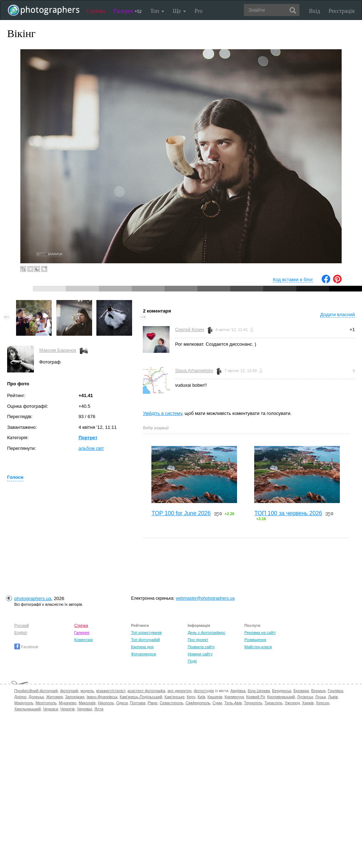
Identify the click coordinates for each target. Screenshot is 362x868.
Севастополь (171, 703)
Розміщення (255, 640)
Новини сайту (200, 654)
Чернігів (67, 709)
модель (87, 691)
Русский (22, 625)
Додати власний (338, 314)
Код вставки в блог (293, 280)
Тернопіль (253, 703)
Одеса (122, 703)
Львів (333, 697)
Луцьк (321, 697)
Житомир (54, 697)
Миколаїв (87, 703)
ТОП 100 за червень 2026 (288, 513)
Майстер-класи (258, 647)
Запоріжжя (75, 697)
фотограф (69, 691)
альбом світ (91, 448)
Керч (191, 697)
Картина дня (142, 647)
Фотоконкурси (144, 654)
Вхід (315, 11)
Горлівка (335, 691)
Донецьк (36, 697)
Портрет (88, 438)
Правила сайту (201, 647)
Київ (201, 697)
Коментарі (84, 640)
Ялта (99, 709)
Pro (198, 11)
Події (192, 661)
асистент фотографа (146, 691)
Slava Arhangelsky (194, 370)
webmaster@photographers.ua (205, 598)
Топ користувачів (146, 633)
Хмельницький (27, 709)
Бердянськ (282, 691)
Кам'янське (175, 697)
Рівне (152, 703)
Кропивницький (281, 697)
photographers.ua (33, 598)
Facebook (26, 647)
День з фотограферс (207, 633)
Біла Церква (259, 691)
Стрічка (96, 11)
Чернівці (84, 709)
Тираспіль (274, 703)
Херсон (323, 703)
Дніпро (20, 697)
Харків (308, 703)
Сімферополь (198, 703)
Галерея (128, 11)
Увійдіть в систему (162, 413)
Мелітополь (46, 703)
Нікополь (106, 703)
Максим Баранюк (58, 350)
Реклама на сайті (260, 633)
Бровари (301, 691)
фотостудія (204, 691)
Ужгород (292, 703)
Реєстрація (342, 11)
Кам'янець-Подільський (141, 697)
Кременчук (234, 697)
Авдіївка (238, 691)
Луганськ (305, 697)
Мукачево (68, 703)
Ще (179, 11)
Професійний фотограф (36, 691)
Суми (217, 703)
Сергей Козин (189, 329)
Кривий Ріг (256, 697)
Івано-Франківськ (102, 697)
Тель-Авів (233, 703)
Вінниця (318, 691)
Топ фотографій (145, 640)
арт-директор (180, 691)
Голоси (15, 477)
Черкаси (50, 709)
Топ (157, 11)
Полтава (138, 703)
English (21, 633)
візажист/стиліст (110, 691)
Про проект (198, 640)
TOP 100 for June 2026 (181, 513)
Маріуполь (24, 703)
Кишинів (215, 697)
